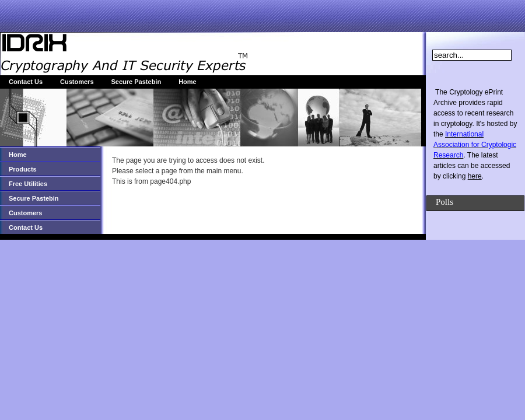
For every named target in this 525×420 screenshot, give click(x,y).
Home (188, 82)
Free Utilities (28, 184)
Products (23, 169)
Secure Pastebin (136, 82)
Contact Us (26, 82)
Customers (77, 82)
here (475, 176)
